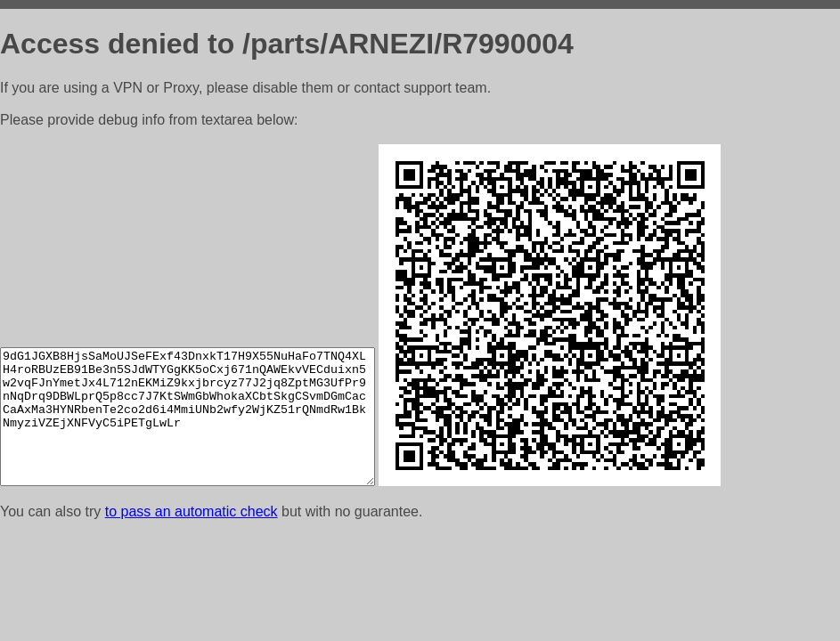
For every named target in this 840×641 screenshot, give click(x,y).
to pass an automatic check (192, 511)
